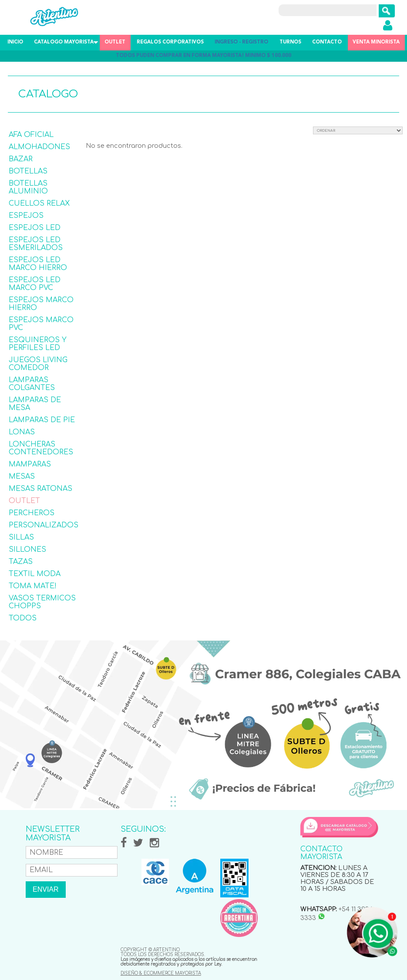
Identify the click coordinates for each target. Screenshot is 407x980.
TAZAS (21, 562)
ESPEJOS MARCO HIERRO (41, 304)
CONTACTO (327, 42)
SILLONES (27, 550)
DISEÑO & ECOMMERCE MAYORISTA (161, 973)
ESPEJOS (26, 216)
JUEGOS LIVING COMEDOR (38, 364)
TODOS (23, 618)
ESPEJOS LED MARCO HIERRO (38, 264)
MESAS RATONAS (40, 489)
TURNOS (290, 42)
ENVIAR (46, 889)
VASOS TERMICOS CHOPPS (42, 602)
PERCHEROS (32, 513)
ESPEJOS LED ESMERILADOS (36, 244)
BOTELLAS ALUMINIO (28, 187)
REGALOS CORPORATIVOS (170, 42)
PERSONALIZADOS (44, 525)
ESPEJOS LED (35, 228)
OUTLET (115, 42)
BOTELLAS (28, 171)
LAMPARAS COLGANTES (32, 384)
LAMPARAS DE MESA (35, 404)
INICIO (15, 42)
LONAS (22, 432)
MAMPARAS (30, 464)
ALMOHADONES (39, 147)
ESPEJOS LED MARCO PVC (35, 284)
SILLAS (21, 537)
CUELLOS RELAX (39, 203)
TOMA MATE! (33, 586)
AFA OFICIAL (31, 135)
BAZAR (21, 159)
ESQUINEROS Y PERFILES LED (38, 344)
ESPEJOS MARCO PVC (41, 324)
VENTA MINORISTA (376, 42)
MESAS (22, 477)
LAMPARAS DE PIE (42, 420)
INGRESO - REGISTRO (241, 42)
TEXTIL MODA (35, 574)
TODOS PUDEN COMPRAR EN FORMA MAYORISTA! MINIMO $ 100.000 (203, 56)
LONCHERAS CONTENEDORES (41, 448)
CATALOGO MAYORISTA (64, 42)
